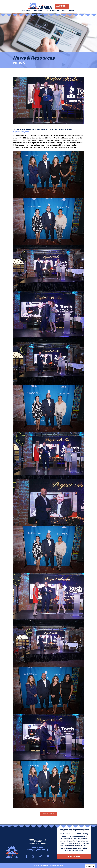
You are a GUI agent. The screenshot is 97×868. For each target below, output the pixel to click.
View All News (49, 814)
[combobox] (90, 866)
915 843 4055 (37, 848)
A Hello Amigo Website (56, 866)
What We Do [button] (26, 10)
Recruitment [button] (38, 10)
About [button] (64, 10)
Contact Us (74, 856)
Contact (72, 10)
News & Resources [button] (52, 10)
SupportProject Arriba (62, 6)
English (89, 866)
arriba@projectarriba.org (37, 850)
